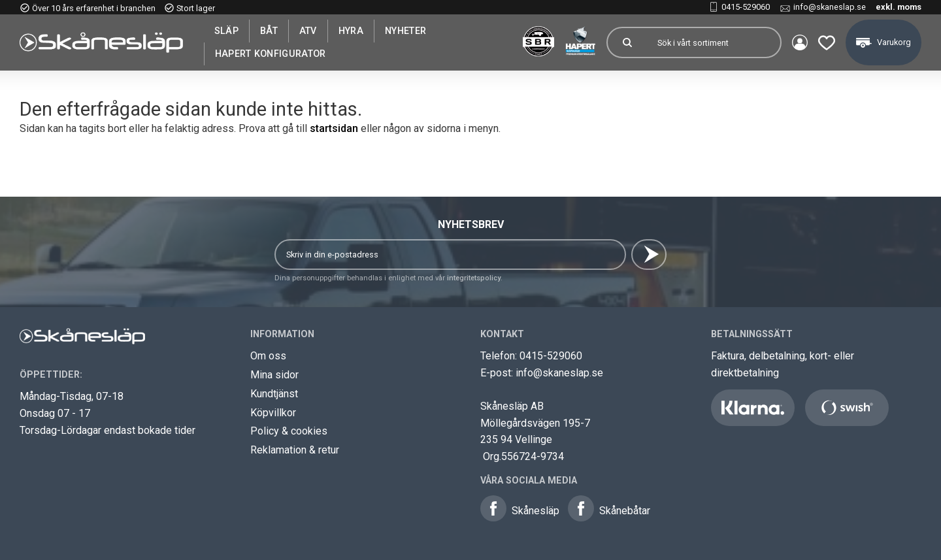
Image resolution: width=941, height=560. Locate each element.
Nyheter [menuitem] (405, 31)
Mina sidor (274, 375)
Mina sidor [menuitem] (800, 42)
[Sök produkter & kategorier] (714, 42)
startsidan (334, 128)
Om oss (268, 356)
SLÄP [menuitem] (226, 31)
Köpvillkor (273, 413)
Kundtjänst (274, 394)
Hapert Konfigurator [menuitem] (271, 54)
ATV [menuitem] (308, 31)
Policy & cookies (289, 431)
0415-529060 (746, 7)
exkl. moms (899, 7)
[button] (827, 42)
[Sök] (627, 42)
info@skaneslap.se (830, 7)
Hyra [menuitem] (351, 31)
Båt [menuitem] (269, 31)
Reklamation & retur (295, 450)
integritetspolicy (474, 278)
